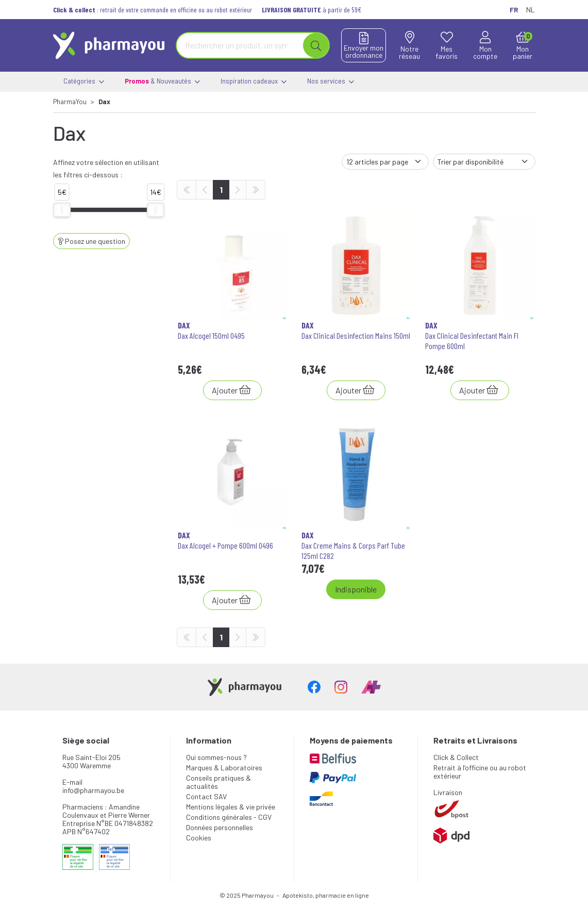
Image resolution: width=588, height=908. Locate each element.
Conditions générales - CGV (229, 817)
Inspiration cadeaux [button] (254, 82)
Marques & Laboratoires (224, 767)
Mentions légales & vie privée (231, 807)
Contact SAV (206, 796)
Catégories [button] (84, 82)
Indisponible (356, 589)
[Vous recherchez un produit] (240, 45)
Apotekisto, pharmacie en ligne (326, 895)
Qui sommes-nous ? (216, 757)
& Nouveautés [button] (162, 82)
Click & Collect (456, 757)
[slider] (62, 210)
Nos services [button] (331, 82)
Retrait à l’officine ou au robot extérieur (480, 772)
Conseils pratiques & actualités (219, 782)
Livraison (448, 792)
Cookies (199, 838)
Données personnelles (220, 827)
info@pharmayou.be (93, 790)
